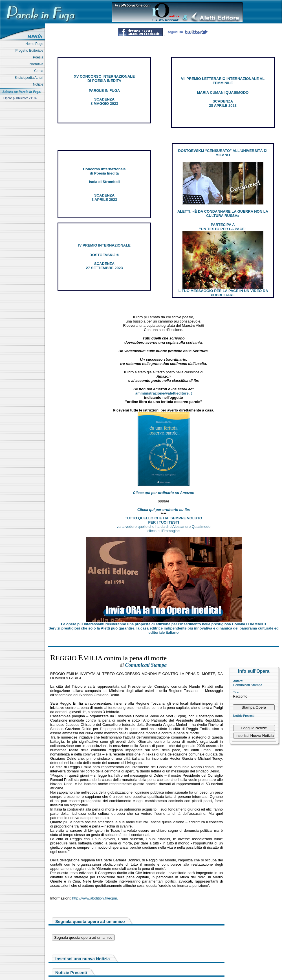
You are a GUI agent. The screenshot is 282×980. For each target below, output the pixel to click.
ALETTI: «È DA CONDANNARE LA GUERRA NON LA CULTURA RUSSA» (223, 214)
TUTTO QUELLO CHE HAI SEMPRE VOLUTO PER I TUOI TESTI (164, 520)
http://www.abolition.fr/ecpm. (95, 898)
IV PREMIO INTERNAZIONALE (104, 245)
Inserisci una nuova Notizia (82, 959)
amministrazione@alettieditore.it (164, 393)
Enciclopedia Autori (30, 78)
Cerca (40, 71)
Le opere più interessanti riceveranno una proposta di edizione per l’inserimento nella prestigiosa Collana (163, 624)
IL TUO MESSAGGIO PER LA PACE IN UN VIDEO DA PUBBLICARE (223, 293)
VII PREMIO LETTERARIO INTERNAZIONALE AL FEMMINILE (223, 81)
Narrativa (37, 64)
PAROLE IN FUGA (104, 91)
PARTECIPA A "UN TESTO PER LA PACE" (223, 227)
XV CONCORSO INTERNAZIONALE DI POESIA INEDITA (104, 79)
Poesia (39, 57)
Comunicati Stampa (248, 685)
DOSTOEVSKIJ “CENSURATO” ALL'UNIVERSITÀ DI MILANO (223, 153)
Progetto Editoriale (30, 51)
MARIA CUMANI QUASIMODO (223, 92)
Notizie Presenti (71, 973)
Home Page (35, 44)
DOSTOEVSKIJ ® (104, 255)
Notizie (39, 84)
